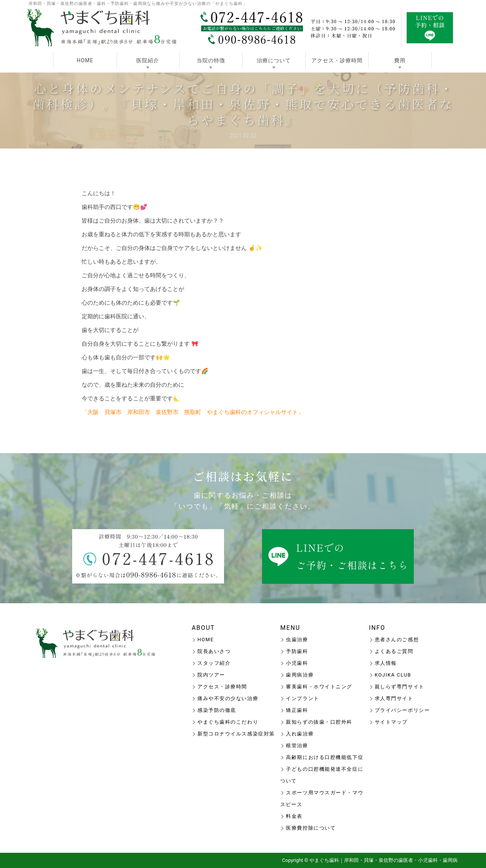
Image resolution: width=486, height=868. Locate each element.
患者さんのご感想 (397, 640)
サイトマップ (391, 722)
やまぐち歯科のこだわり (228, 722)
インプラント (302, 698)
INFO (377, 628)
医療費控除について (311, 828)
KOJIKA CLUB (393, 675)
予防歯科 (297, 651)
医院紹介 (148, 60)
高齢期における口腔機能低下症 (325, 757)
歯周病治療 (300, 675)
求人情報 (386, 663)
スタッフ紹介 (214, 663)
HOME (85, 60)
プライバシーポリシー (402, 710)
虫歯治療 (297, 640)
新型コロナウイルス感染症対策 (236, 734)
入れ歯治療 (300, 734)
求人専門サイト (394, 698)
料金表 (294, 816)
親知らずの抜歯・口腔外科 (319, 722)
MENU (290, 628)
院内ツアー (211, 675)
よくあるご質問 (394, 651)
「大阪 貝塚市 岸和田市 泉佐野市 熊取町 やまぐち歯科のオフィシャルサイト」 (193, 412)
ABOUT (203, 628)
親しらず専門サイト (400, 687)
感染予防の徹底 (217, 710)
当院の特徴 (211, 60)
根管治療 (297, 745)
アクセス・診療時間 (337, 60)
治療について (274, 60)
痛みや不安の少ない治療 (228, 698)
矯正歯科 (297, 710)
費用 (400, 60)
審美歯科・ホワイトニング (319, 687)
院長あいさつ (214, 651)
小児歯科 (297, 663)
